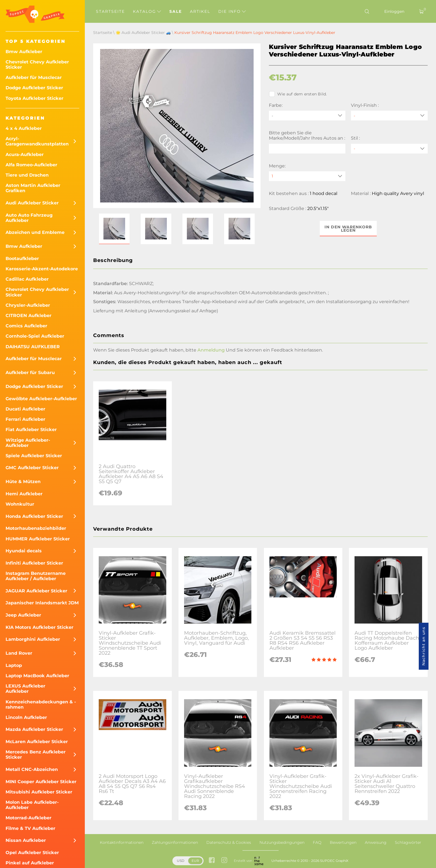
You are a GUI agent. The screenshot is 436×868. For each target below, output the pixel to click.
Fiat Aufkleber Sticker (31, 430)
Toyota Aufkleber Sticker (34, 98)
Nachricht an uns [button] (423, 646)
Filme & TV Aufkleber (30, 828)
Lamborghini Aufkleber (33, 639)
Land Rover (19, 653)
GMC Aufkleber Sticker (32, 468)
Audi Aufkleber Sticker (32, 203)
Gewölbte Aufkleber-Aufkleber (41, 399)
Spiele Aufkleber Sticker (34, 456)
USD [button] (181, 861)
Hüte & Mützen (23, 482)
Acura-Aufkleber (25, 154)
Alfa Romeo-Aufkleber (31, 165)
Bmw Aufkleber (24, 52)
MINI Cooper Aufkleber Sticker (41, 782)
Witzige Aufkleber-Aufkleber (28, 443)
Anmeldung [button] (211, 350)
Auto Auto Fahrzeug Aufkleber (29, 218)
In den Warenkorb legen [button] (348, 229)
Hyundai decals (24, 551)
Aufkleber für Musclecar (34, 77)
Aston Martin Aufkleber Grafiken (33, 188)
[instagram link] (224, 861)
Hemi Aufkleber (24, 494)
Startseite (110, 11)
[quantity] (307, 176)
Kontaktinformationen (122, 842)
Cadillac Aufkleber (27, 279)
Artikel (200, 11)
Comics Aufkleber (26, 326)
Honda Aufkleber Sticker (34, 516)
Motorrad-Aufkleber (29, 818)
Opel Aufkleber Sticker (32, 853)
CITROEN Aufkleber (29, 316)
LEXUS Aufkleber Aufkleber (25, 689)
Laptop (14, 665)
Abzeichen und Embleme (35, 232)
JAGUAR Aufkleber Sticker (36, 591)
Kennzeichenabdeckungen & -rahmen (41, 704)
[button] (114, 229)
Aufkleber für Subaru (30, 373)
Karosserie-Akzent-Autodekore (42, 269)
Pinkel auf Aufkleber (30, 863)
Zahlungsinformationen (175, 842)
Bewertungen (343, 842)
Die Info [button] (232, 11)
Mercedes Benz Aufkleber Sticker (36, 755)
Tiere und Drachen (27, 175)
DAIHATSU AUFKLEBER (33, 347)
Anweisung (376, 842)
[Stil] (389, 149)
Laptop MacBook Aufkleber (37, 676)
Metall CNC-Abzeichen (32, 769)
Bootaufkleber (22, 259)
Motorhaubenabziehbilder (36, 528)
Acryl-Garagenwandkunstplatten (37, 141)
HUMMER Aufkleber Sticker (38, 539)
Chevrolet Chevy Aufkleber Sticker (37, 65)
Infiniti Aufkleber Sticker (34, 563)
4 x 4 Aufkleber (24, 128)
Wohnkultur (20, 504)
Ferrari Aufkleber (25, 419)
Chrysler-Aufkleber (28, 305)
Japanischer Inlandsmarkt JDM (42, 603)
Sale (176, 11)
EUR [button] (195, 861)
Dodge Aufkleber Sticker (34, 88)
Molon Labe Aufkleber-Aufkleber (32, 805)
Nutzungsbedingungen (282, 842)
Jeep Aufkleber (23, 615)
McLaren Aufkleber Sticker (37, 742)
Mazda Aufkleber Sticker (34, 729)
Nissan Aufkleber (26, 840)
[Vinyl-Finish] (389, 116)
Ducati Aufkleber (25, 409)
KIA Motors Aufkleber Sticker (39, 627)
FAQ (317, 842)
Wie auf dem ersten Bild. (298, 94)
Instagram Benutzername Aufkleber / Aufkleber (36, 576)
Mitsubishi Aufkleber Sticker (39, 792)
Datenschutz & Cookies (229, 842)
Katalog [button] (147, 11)
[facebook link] (212, 861)
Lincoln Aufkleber (26, 717)
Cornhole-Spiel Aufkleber (35, 336)
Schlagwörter (408, 842)
